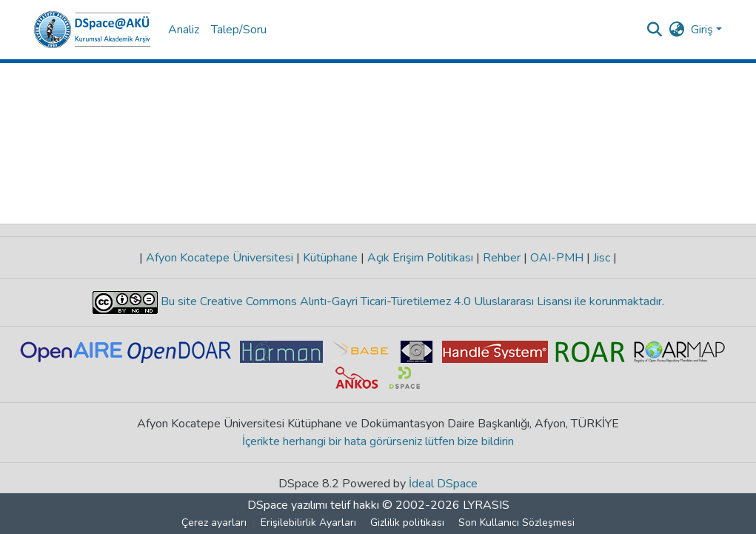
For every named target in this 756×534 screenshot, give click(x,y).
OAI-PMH (557, 258)
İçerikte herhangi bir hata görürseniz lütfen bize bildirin (378, 441)
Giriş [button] (703, 30)
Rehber (502, 258)
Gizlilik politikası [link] (407, 523)
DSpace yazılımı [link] (287, 505)
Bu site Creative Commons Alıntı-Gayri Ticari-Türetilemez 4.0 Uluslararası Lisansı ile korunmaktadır (410, 301)
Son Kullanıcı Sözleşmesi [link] (516, 523)
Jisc (602, 258)
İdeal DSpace (443, 484)
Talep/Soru (239, 30)
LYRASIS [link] (486, 505)
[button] (92, 30)
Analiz (184, 30)
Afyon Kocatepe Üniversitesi (220, 258)
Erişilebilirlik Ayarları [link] (308, 523)
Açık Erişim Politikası (420, 258)
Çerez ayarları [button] (214, 523)
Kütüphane (330, 258)
